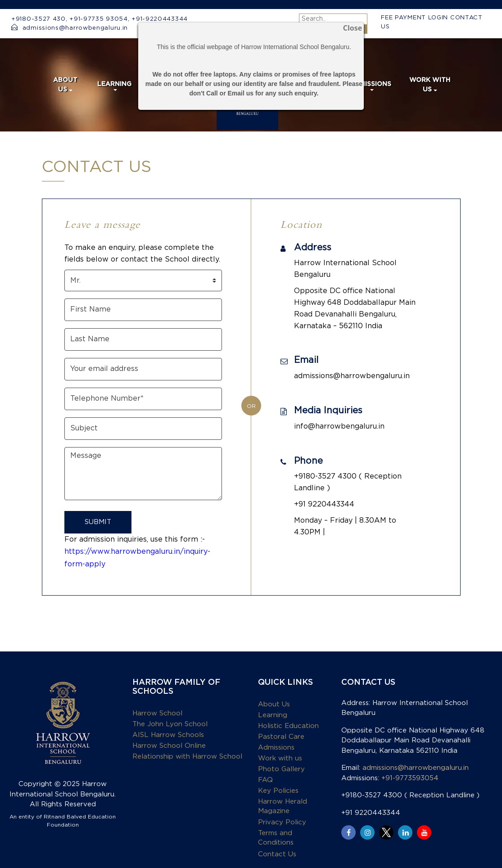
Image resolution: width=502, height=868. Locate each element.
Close (353, 29)
